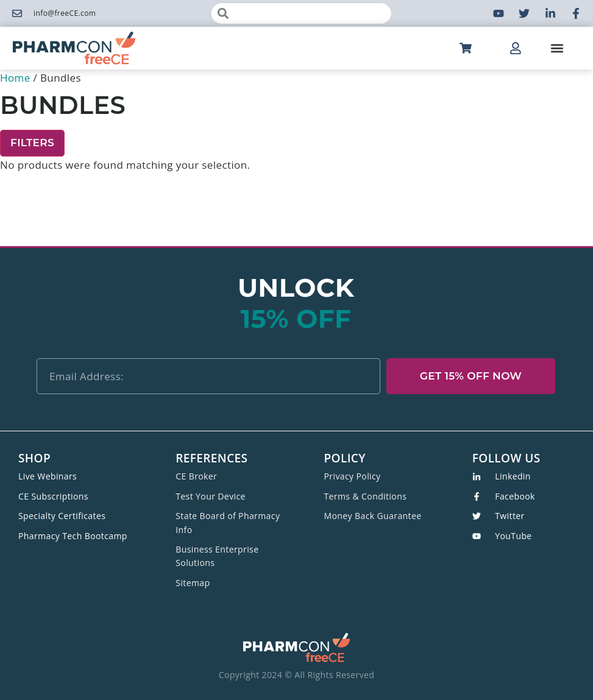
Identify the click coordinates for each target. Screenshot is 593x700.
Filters (32, 143)
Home (15, 78)
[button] (557, 48)
